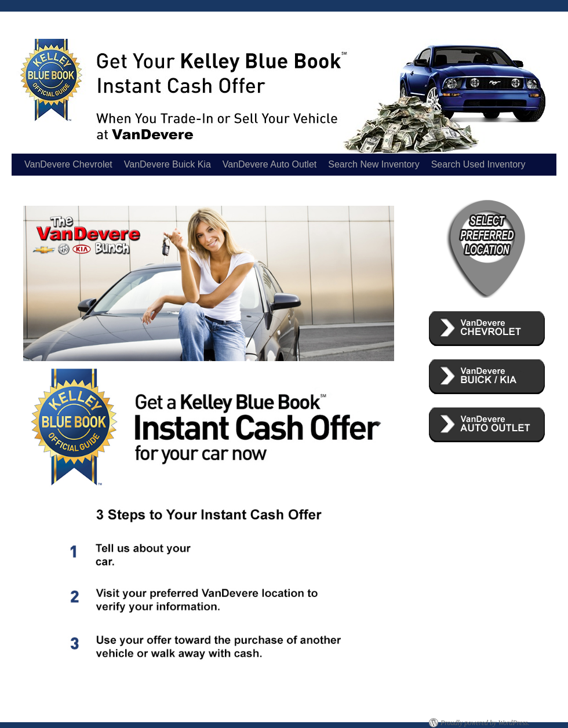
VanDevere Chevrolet (68, 164)
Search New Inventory (374, 164)
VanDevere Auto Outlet (270, 164)
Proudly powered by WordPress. (485, 723)
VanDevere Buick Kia (168, 164)
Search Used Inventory (478, 164)
